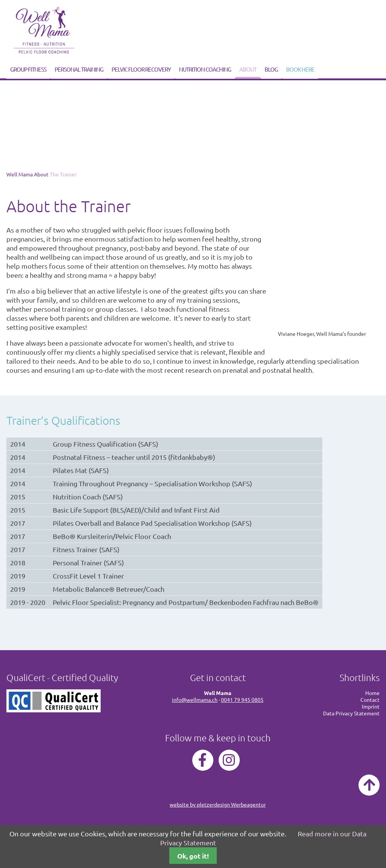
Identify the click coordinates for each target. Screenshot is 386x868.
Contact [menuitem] (370, 700)
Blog (271, 69)
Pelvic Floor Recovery (141, 69)
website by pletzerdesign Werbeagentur (218, 804)
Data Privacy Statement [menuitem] (351, 713)
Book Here (300, 69)
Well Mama (20, 174)
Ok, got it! (193, 856)
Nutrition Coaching (205, 69)
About (248, 69)
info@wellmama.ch (195, 700)
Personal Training (79, 69)
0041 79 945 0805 (242, 700)
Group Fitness (28, 69)
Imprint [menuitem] (371, 706)
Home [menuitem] (372, 693)
